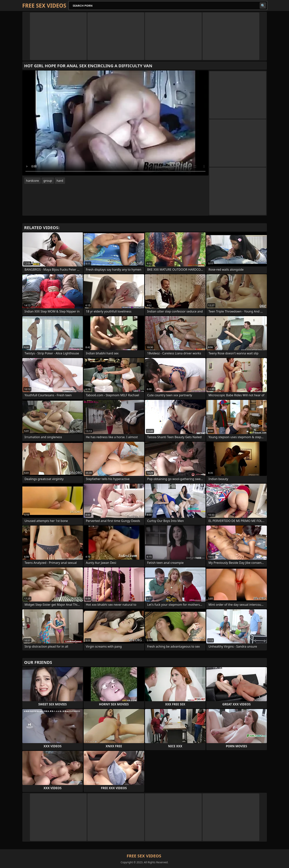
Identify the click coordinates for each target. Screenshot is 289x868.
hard (60, 181)
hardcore (33, 181)
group (48, 181)
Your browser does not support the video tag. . (115, 123)
